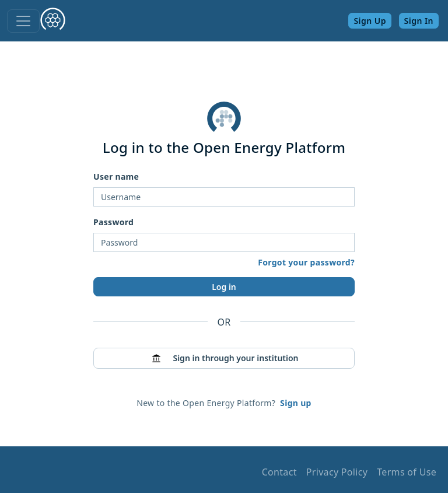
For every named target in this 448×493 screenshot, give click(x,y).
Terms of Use (407, 472)
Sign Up (370, 21)
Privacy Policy (337, 472)
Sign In (419, 21)
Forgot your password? (306, 262)
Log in (224, 287)
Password (113, 222)
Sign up (296, 403)
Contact (279, 472)
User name (116, 176)
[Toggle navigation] (23, 21)
